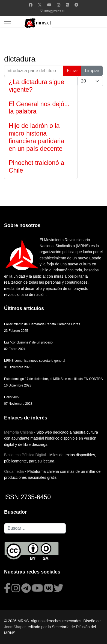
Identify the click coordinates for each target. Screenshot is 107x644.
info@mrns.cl (54, 11)
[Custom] (76, 5)
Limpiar (92, 71)
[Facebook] (31, 5)
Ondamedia (14, 471)
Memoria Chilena (19, 432)
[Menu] (8, 23)
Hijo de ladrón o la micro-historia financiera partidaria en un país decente (36, 137)
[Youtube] (49, 5)
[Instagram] (59, 5)
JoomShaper (15, 627)
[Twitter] (40, 5)
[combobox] (35, 528)
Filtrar (72, 71)
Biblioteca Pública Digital (25, 455)
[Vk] (67, 5)
